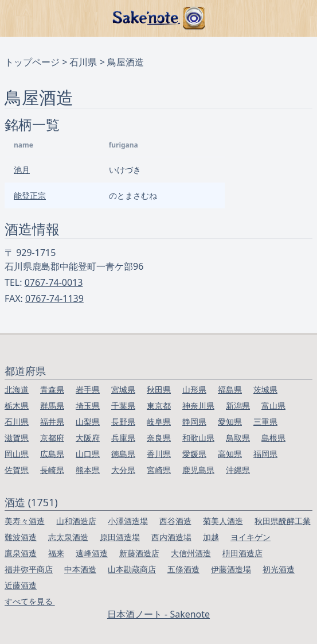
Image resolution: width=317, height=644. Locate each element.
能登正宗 (30, 195)
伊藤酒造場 (231, 569)
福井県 (52, 422)
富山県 (273, 406)
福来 (56, 553)
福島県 (230, 389)
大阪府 (88, 438)
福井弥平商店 (29, 569)
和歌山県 (198, 438)
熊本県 (88, 470)
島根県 (273, 438)
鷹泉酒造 (21, 553)
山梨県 (88, 422)
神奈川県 (198, 406)
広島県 (52, 454)
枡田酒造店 (242, 553)
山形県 (194, 389)
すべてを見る (30, 601)
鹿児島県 (198, 470)
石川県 (83, 62)
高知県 (230, 454)
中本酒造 (80, 569)
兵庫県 (123, 438)
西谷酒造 (175, 521)
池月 (22, 170)
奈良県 (159, 438)
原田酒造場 (120, 537)
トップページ (32, 62)
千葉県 (123, 406)
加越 (211, 537)
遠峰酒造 (92, 553)
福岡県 (265, 454)
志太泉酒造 (68, 537)
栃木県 (17, 406)
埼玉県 (88, 406)
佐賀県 (17, 470)
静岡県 (194, 422)
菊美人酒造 (223, 521)
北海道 (17, 389)
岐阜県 (159, 422)
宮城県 (123, 389)
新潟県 (238, 406)
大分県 (123, 470)
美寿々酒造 (25, 521)
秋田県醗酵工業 (283, 521)
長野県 (123, 422)
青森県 (52, 389)
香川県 (159, 454)
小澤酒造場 (128, 521)
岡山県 (17, 454)
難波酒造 (21, 537)
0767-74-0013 (54, 282)
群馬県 (52, 406)
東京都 (159, 406)
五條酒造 (183, 569)
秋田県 (159, 389)
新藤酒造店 (139, 553)
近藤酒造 (21, 585)
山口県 (88, 454)
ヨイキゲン (251, 537)
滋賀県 (17, 438)
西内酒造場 (171, 537)
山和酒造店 (76, 521)
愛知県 (230, 422)
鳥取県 (238, 438)
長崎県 (52, 470)
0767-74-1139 (54, 298)
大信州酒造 (191, 553)
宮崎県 (159, 470)
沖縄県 (238, 470)
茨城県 (265, 389)
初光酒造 (279, 569)
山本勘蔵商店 (132, 569)
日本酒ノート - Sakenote (158, 614)
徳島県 (123, 454)
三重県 (265, 422)
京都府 (52, 438)
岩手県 (88, 389)
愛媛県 (194, 454)
